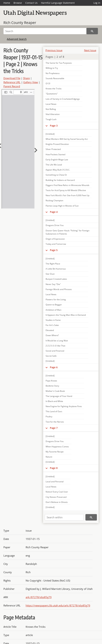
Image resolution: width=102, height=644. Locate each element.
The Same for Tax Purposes (59, 63)
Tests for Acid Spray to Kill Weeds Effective (66, 190)
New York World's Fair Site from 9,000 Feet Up (67, 195)
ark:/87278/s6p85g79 (39, 597)
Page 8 (54, 468)
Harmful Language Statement (58, 3)
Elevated (50, 330)
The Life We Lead (54, 165)
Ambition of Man (53, 310)
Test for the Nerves (55, 422)
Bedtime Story (52, 386)
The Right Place (53, 264)
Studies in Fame (53, 320)
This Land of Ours (54, 411)
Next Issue (90, 50)
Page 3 (54, 126)
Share (26, 78)
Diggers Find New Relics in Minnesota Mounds (67, 185)
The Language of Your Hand (59, 396)
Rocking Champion (54, 200)
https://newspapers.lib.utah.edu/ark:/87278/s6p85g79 (58, 605)
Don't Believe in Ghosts (57, 502)
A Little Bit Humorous (56, 269)
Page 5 (54, 250)
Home (7, 3)
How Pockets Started (55, 154)
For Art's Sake (52, 325)
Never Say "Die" (53, 284)
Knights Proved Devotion (57, 144)
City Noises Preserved (56, 497)
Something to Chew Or (56, 175)
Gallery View (31, 82)
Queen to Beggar (54, 305)
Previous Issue (54, 50)
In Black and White (54, 401)
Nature (49, 457)
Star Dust (50, 274)
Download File (12, 78)
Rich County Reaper (20, 23)
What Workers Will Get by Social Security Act (67, 139)
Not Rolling (51, 109)
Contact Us (31, 3)
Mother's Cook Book (55, 391)
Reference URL (12, 82)
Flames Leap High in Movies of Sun (62, 206)
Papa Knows (51, 381)
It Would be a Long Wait (57, 341)
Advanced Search (17, 39)
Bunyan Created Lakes (56, 279)
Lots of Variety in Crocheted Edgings (63, 99)
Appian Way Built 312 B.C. (58, 170)
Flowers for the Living (56, 299)
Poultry (49, 417)
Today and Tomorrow (56, 244)
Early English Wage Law (57, 160)
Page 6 (54, 367)
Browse (18, 3)
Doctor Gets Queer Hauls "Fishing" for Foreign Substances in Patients (67, 232)
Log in (97, 3)
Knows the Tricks (54, 89)
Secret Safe (51, 356)
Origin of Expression (55, 239)
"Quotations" (52, 94)
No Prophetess (53, 73)
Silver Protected (53, 149)
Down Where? (52, 335)
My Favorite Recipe (55, 452)
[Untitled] (50, 134)
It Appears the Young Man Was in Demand (66, 315)
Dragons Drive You (55, 225)
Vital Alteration (53, 114)
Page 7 (54, 428)
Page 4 (54, 212)
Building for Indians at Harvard (60, 180)
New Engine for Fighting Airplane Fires (64, 406)
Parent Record (12, 86)
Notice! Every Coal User (57, 492)
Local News (51, 104)
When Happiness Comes (57, 447)
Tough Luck (51, 119)
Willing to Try (52, 68)
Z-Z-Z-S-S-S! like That (55, 346)
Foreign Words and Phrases (59, 289)
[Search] (45, 31)
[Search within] (64, 517)
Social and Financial (55, 351)
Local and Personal (55, 482)
